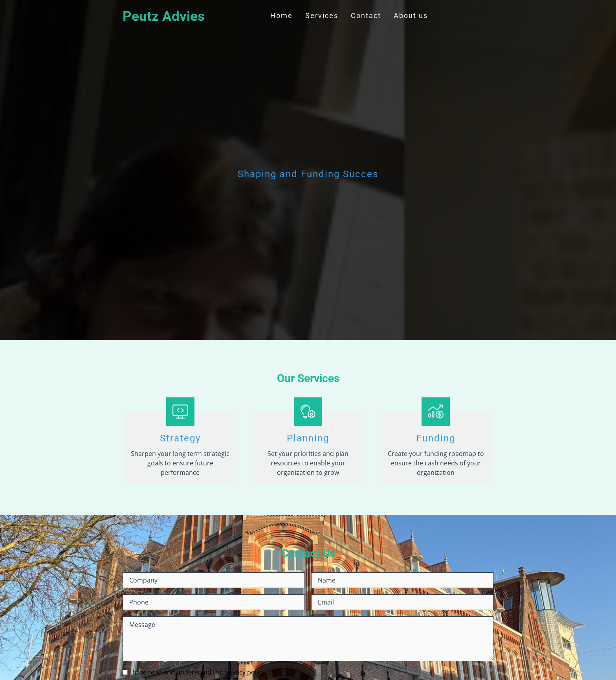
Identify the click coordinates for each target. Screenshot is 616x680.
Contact (366, 16)
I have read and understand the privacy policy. (198, 672)
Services (322, 16)
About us (411, 16)
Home (281, 16)
